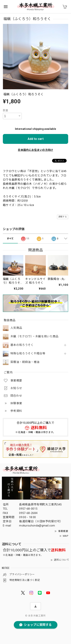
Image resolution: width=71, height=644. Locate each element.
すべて (10, 239)
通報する (63, 217)
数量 (6, 110)
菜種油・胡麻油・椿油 (25, 362)
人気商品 (16, 328)
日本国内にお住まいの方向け (35, 150)
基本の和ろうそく (22, 345)
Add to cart (36, 139)
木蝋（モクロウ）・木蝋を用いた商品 (34, 336)
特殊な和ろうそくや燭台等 (28, 354)
